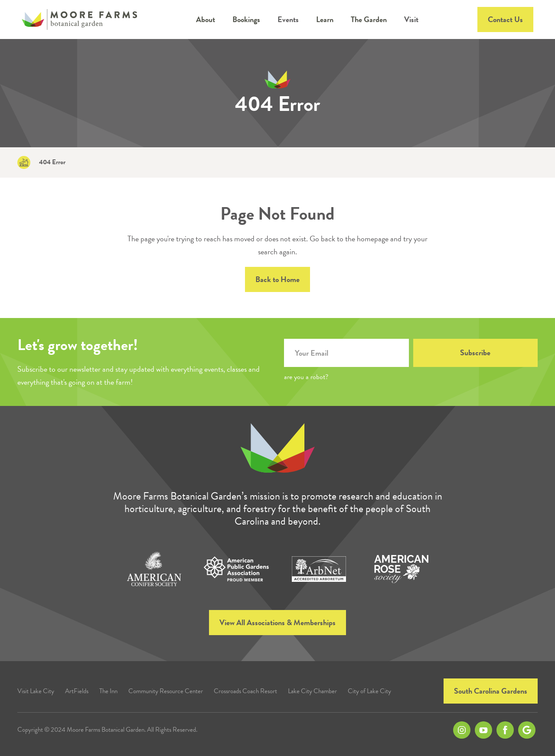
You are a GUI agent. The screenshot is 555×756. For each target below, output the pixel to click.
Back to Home (277, 279)
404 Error (52, 162)
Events (288, 19)
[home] (79, 19)
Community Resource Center (166, 691)
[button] (206, 19)
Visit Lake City (36, 691)
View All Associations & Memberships (277, 622)
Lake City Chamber (312, 691)
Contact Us (505, 19)
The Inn (108, 691)
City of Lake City (369, 691)
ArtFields (77, 691)
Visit (411, 19)
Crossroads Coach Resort (245, 691)
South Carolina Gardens (491, 691)
